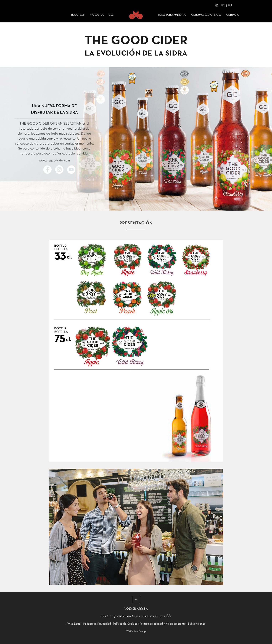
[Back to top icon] (136, 600)
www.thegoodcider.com (54, 161)
